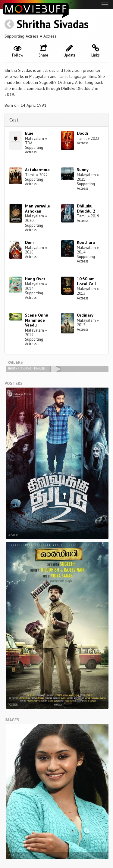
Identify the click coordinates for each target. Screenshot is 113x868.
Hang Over (35, 279)
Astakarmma (37, 170)
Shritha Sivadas (53, 24)
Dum (29, 242)
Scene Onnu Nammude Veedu (37, 320)
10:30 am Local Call (86, 281)
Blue (29, 133)
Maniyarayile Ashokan (38, 209)
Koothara (86, 242)
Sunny (83, 170)
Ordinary (85, 315)
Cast (14, 120)
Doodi (82, 133)
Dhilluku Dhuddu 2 (86, 209)
